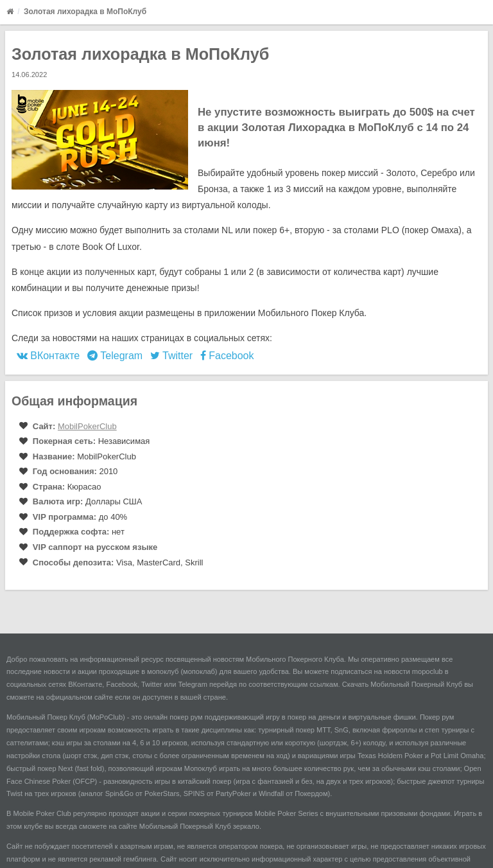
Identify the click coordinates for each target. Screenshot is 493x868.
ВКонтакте (48, 356)
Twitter (171, 356)
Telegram (115, 356)
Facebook (227, 356)
